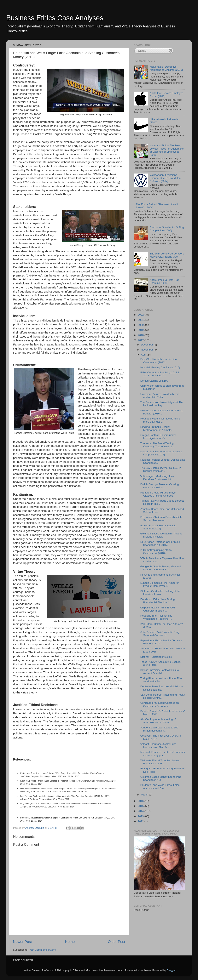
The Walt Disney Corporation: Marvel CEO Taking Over (167, 255)
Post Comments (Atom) (43, 950)
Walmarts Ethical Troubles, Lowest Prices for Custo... (160, 762)
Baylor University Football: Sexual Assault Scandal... (160, 672)
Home (70, 942)
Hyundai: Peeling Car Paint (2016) (160, 367)
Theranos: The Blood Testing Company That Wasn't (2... (157, 445)
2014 (141, 811)
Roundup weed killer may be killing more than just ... (160, 420)
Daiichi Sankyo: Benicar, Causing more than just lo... (160, 486)
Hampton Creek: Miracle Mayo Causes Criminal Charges (158, 494)
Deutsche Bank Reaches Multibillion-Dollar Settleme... (162, 688)
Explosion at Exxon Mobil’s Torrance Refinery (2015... (161, 642)
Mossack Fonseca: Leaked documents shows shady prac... (163, 754)
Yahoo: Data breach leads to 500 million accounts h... (159, 729)
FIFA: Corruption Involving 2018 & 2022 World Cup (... (160, 374)
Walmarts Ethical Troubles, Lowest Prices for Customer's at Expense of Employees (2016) (167, 150)
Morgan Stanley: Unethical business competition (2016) (161, 453)
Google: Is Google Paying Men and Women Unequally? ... (161, 568)
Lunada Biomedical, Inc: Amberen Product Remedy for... (160, 584)
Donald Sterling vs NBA (154, 381)
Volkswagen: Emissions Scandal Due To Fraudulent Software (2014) (165, 178)
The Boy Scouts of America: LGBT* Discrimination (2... (161, 469)
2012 (141, 821)
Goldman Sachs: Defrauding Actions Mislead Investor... (161, 535)
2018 (141, 335)
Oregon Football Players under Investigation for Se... (158, 437)
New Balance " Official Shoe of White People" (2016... (162, 412)
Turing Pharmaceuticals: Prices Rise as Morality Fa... (161, 680)
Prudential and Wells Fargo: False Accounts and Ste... (160, 786)
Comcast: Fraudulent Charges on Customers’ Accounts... (160, 704)
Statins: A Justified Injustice (156, 657)
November (147, 350)
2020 (141, 325)
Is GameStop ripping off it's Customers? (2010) (156, 552)
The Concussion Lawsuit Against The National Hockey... (162, 404)
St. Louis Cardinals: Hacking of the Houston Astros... (160, 593)
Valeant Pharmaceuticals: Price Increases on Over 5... (158, 746)
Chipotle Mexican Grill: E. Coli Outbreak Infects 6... (158, 609)
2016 (141, 801)
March (145, 795)
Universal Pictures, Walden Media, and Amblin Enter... (160, 396)
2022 (141, 315)
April (144, 355)
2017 (141, 340)
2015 (141, 806)
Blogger (171, 970)
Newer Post (22, 942)
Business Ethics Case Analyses (55, 18)
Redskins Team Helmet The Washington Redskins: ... (156, 617)
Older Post (116, 942)
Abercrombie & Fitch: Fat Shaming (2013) (164, 281)
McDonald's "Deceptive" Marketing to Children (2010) (166, 68)
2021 (141, 320)
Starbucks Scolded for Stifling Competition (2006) (167, 229)
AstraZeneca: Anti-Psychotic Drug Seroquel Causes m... (160, 634)
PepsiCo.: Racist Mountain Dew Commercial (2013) (159, 361)
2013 (141, 816)
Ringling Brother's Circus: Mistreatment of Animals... (157, 428)
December (147, 345)
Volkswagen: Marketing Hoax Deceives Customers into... (157, 478)
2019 (141, 330)
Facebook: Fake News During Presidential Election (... (158, 601)
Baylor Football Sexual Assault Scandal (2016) (158, 527)
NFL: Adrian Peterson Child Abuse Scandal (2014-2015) (160, 543)
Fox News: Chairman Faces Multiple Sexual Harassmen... (161, 519)
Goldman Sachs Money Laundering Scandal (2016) (161, 778)
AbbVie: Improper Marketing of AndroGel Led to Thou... (158, 721)
